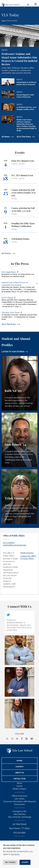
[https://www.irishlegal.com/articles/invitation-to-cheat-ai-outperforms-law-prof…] (19, 274)
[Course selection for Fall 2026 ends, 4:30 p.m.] (19, 212)
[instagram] (12, 739)
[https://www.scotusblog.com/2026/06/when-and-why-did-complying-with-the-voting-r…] (19, 302)
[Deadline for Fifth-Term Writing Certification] (19, 227)
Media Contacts (19, 789)
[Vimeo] (27, 739)
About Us (20, 773)
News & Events (12, 21)
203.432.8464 (9, 543)
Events (20, 786)
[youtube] (32, 739)
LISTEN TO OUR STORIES (13, 352)
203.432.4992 (20, 832)
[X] (7, 739)
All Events (6, 253)
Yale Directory (20, 814)
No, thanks (10, 862)
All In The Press (24, 137)
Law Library (19, 799)
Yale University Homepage (19, 817)
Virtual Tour (19, 779)
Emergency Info (19, 811)
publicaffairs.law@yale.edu (15, 545)
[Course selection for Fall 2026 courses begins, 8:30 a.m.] (19, 195)
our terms (15, 854)
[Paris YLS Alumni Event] (19, 164)
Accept (25, 862)
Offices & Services (19, 796)
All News (6, 137)
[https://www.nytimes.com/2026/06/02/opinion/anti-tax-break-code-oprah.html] (19, 316)
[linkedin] (17, 739)
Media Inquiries (27, 553)
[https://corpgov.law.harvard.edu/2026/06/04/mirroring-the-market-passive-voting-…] (19, 287)
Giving (19, 761)
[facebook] (22, 739)
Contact (20, 767)
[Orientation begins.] (19, 242)
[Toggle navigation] (36, 4)
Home (4, 21)
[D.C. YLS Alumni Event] (19, 179)
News (19, 783)
